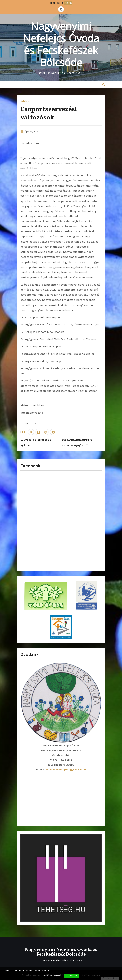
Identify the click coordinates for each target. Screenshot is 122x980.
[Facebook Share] (36, 423)
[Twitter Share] (25, 423)
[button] (104, 85)
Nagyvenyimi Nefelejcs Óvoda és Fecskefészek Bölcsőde (61, 44)
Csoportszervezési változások (49, 114)
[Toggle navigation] (98, 85)
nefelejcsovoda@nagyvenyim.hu (65, 769)
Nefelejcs (25, 101)
